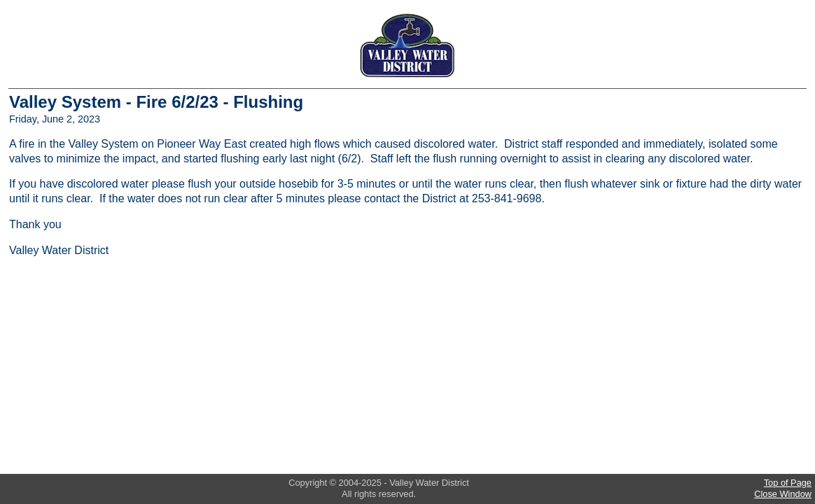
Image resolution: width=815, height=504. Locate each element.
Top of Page (788, 483)
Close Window (783, 494)
